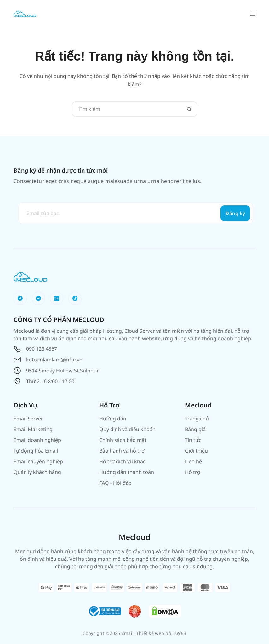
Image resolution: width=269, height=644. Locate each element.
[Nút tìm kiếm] (189, 109)
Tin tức (193, 440)
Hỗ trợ (193, 472)
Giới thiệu (196, 451)
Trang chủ (197, 419)
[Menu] (253, 14)
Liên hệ (193, 461)
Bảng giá (195, 429)
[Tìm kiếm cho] (127, 109)
